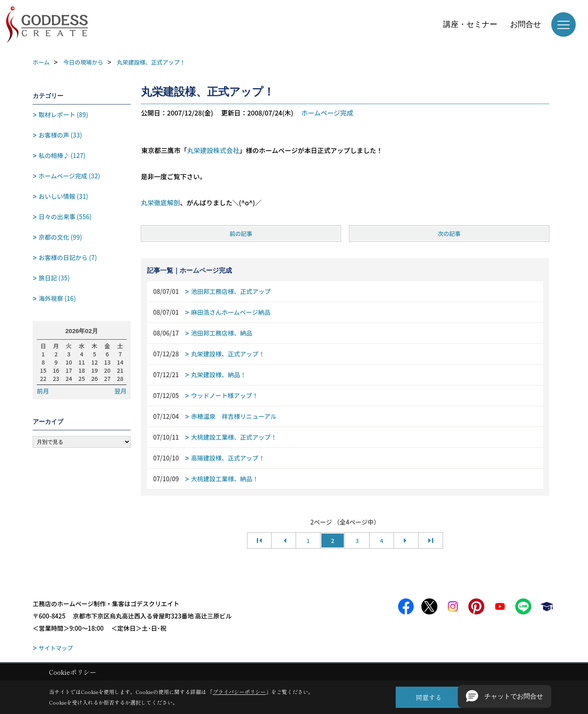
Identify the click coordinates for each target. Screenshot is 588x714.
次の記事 (449, 234)
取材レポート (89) (63, 115)
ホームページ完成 (327, 113)
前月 (43, 391)
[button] (504, 696)
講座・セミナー (470, 24)
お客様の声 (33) (60, 135)
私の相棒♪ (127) (62, 155)
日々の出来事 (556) (65, 217)
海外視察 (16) (57, 298)
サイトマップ (56, 648)
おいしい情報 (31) (63, 196)
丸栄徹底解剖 (160, 202)
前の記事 (241, 234)
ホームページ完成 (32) (69, 176)
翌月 (120, 391)
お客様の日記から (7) (68, 257)
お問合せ (526, 24)
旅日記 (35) (54, 278)
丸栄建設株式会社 (213, 150)
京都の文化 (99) (60, 237)
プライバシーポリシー (239, 692)
